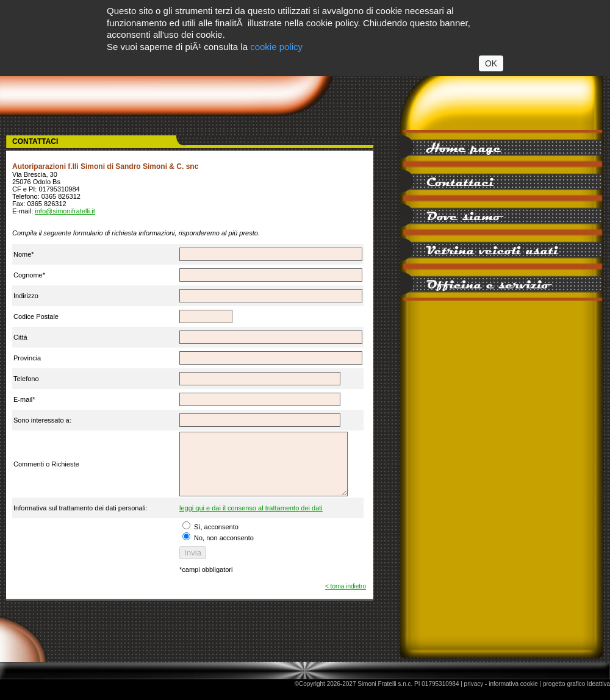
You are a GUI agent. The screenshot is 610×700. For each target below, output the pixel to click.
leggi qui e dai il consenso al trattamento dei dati (249, 521)
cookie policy (276, 47)
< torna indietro (346, 599)
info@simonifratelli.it (65, 211)
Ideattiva (598, 697)
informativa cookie (513, 697)
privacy (474, 697)
